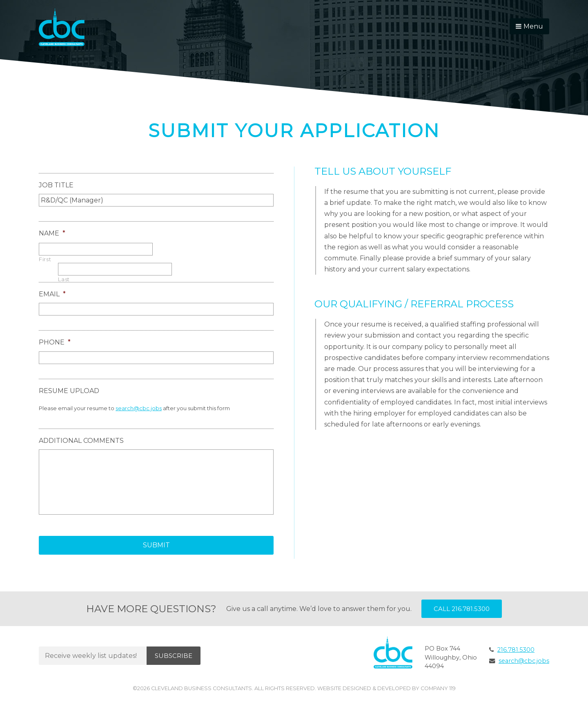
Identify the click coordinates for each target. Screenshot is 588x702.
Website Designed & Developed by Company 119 (386, 688)
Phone (55, 342)
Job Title (56, 185)
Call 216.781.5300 (462, 609)
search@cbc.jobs (139, 408)
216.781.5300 (516, 650)
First (45, 259)
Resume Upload (69, 391)
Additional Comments (81, 441)
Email (52, 294)
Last (64, 279)
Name (52, 233)
